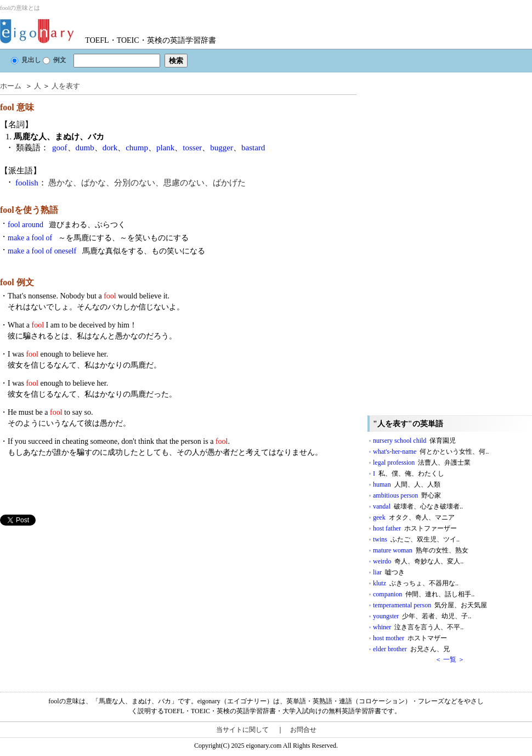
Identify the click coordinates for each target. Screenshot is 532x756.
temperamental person (430, 605)
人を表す (66, 86)
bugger (222, 148)
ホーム (11, 86)
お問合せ (303, 730)
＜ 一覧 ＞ (450, 659)
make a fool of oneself (106, 251)
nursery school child (414, 441)
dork (110, 148)
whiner (418, 627)
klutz (416, 583)
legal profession (422, 462)
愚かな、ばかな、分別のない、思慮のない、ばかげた (147, 183)
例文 (55, 60)
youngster (422, 616)
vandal (418, 506)
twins (416, 539)
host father (415, 528)
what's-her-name (431, 452)
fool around (67, 225)
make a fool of (98, 238)
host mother (410, 638)
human (407, 484)
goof (60, 148)
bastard (253, 148)
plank (165, 148)
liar (389, 572)
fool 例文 (17, 282)
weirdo (418, 561)
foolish (27, 183)
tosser (192, 148)
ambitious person (407, 495)
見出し (26, 60)
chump (137, 148)
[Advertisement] (82, 602)
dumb (85, 148)
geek (414, 517)
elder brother (411, 649)
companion (424, 594)
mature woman (421, 550)
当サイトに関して (242, 730)
